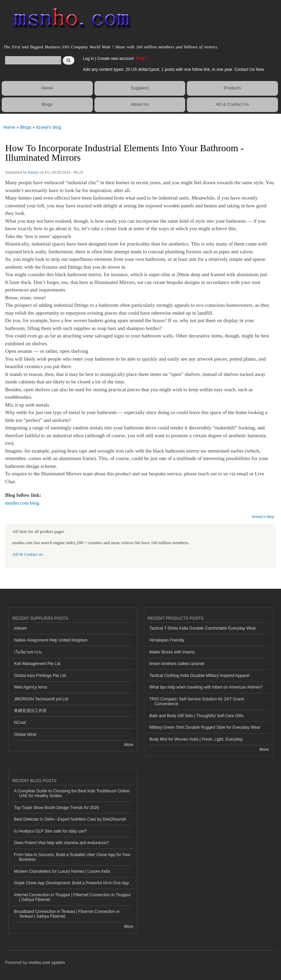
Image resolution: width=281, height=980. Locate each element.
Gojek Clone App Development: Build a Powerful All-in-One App (71, 883)
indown (20, 628)
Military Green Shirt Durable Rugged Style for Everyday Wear (205, 727)
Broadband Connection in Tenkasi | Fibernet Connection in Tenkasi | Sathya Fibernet (67, 914)
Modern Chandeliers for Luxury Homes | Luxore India (62, 871)
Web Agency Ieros (31, 687)
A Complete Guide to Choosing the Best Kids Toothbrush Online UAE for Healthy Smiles (72, 793)
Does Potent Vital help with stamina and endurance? (61, 843)
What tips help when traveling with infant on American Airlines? (206, 687)
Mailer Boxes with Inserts (172, 652)
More (129, 745)
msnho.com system (47, 963)
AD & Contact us (27, 554)
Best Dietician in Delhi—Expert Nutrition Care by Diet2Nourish (70, 819)
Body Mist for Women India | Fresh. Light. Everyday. (196, 739)
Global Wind (25, 734)
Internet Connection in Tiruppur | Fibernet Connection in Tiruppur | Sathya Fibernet (72, 897)
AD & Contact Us (232, 104)
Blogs (47, 104)
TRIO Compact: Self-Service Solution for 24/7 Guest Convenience (197, 701)
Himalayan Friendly (167, 640)
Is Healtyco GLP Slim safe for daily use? (50, 831)
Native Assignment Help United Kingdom (51, 640)
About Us (140, 104)
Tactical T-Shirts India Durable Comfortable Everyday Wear (203, 628)
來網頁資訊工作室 (30, 711)
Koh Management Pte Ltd (37, 664)
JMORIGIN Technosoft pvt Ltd (41, 699)
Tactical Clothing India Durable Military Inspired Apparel (199, 676)
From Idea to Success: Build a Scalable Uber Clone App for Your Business (72, 857)
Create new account (116, 59)
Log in (88, 59)
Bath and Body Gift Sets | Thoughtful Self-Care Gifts (196, 716)
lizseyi (33, 172)
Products (232, 88)
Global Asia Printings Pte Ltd (40, 676)
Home (47, 88)
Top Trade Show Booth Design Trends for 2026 (56, 808)
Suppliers (140, 88)
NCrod (20, 723)
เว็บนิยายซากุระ (28, 652)
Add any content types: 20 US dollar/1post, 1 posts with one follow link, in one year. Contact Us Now (173, 69)
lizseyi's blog (49, 127)
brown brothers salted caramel (177, 664)
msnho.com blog (22, 503)
